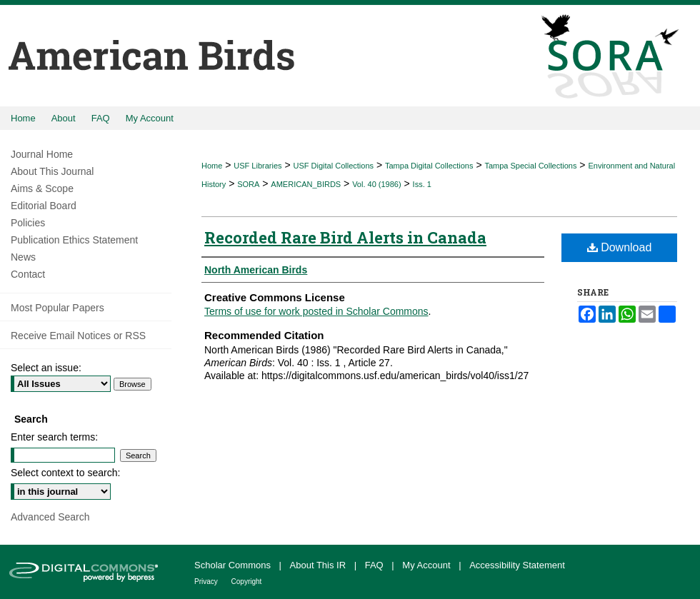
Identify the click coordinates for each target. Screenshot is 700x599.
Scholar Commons (234, 565)
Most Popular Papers (57, 308)
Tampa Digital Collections (429, 166)
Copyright (247, 582)
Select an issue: (46, 368)
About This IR (319, 565)
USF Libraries (257, 166)
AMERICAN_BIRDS (306, 184)
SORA (248, 184)
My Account (427, 565)
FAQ (376, 565)
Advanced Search (50, 517)
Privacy (207, 582)
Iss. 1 (422, 184)
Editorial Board (44, 206)
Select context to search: (65, 473)
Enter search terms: (54, 437)
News (23, 257)
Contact (28, 274)
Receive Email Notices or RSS (78, 336)
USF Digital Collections (334, 166)
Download (620, 247)
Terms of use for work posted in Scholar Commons (316, 311)
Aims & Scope (42, 188)
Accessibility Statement (517, 565)
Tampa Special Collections (530, 166)
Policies (28, 223)
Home (212, 166)
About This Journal (52, 171)
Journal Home (42, 154)
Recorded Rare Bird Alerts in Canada (345, 237)
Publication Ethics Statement (74, 240)
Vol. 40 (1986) (377, 184)
